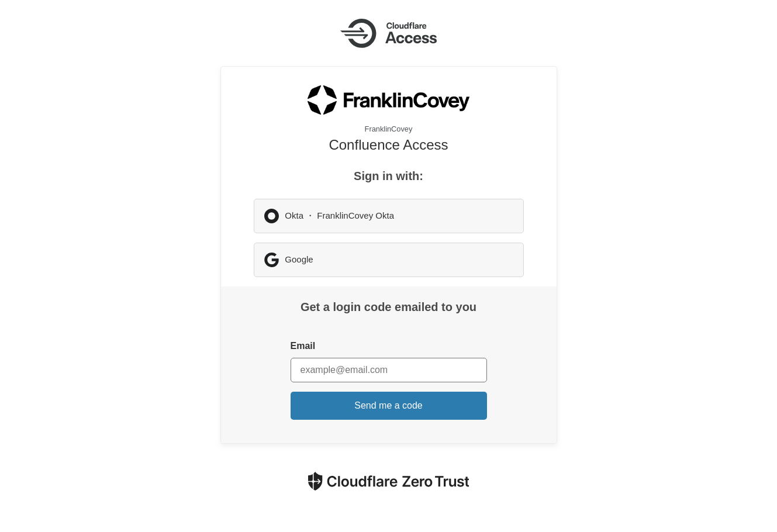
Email (303, 346)
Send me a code (388, 405)
